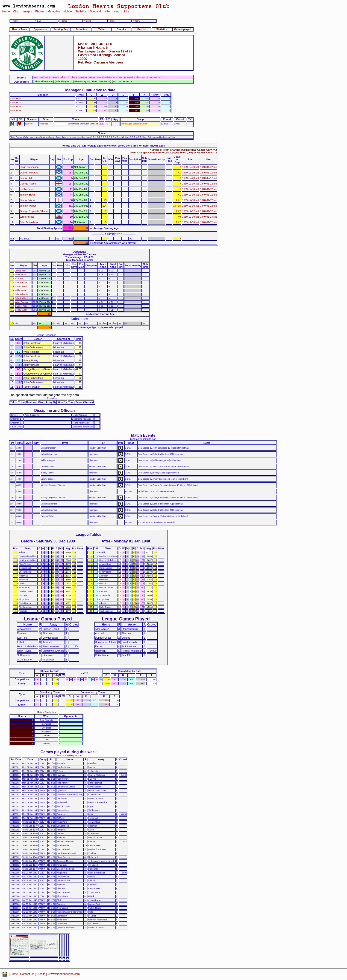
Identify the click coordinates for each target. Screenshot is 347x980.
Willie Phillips (27, 217)
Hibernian (44, 124)
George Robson (28, 184)
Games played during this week (69, 752)
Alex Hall (19, 279)
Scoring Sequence (46, 335)
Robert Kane (21, 286)
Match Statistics (46, 712)
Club (16, 12)
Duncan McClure (29, 173)
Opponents (40, 29)
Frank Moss (16, 99)
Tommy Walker (28, 206)
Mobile (68, 12)
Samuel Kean (21, 306)
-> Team (136, 21)
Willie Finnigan (22, 302)
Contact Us (27, 974)
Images (27, 12)
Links (126, 12)
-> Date (111, 21)
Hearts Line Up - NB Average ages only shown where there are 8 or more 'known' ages (114, 146)
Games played (183, 29)
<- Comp (63, 21)
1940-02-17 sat (209, 178)
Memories (54, 12)
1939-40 (29, 124)
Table (101, 29)
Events (141, 29)
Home (6, 12)
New (116, 12)
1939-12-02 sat (191, 211)
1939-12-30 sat (191, 167)
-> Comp (87, 21)
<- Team (14, 21)
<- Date (38, 21)
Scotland (95, 12)
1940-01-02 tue (209, 167)
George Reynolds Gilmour (34, 211)
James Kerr (21, 271)
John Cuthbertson (23, 298)
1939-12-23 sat (191, 178)
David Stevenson (29, 167)
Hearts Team (20, 29)
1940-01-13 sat (209, 217)
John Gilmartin (22, 294)
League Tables (88, 534)
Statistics (81, 12)
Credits (41, 974)
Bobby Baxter (27, 189)
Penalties (81, 29)
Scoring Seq (61, 29)
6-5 (101, 124)
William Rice (21, 290)
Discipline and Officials (55, 410)
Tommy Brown (28, 195)
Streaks (121, 29)
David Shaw (21, 275)
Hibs (107, 12)
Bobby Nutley (21, 310)
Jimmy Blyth (26, 178)
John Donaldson (29, 222)
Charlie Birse (21, 282)
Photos (40, 12)
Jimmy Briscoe (28, 200)
